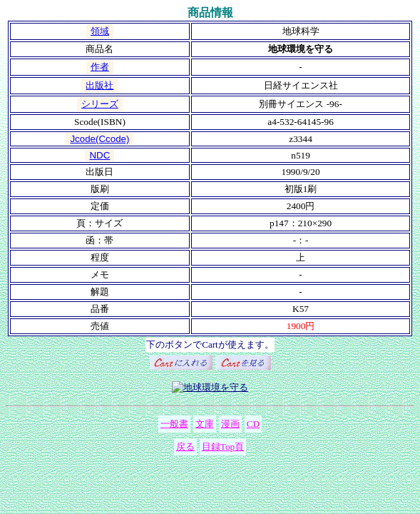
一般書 (174, 424)
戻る (185, 447)
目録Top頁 (223, 447)
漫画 (230, 424)
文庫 (205, 424)
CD (253, 424)
